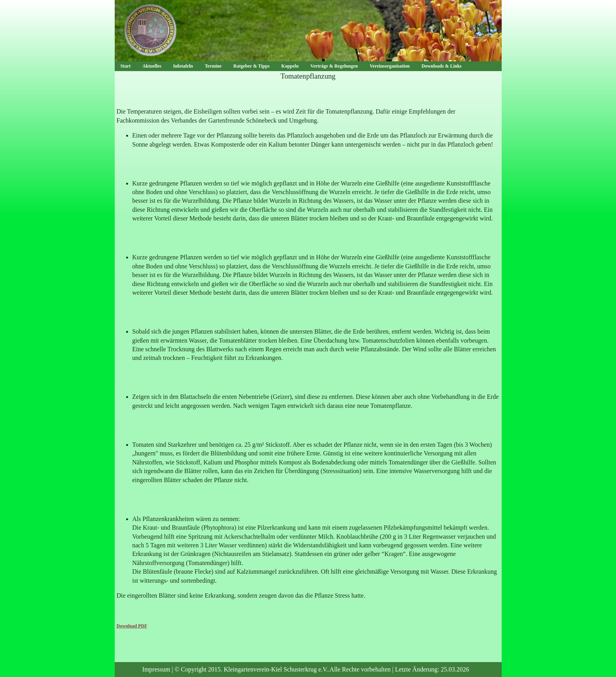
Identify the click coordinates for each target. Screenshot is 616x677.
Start (126, 66)
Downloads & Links (442, 66)
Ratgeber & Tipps (251, 66)
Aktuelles (152, 66)
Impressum (156, 669)
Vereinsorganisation (390, 66)
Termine (213, 66)
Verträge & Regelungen (334, 66)
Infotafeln (183, 66)
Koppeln (290, 66)
